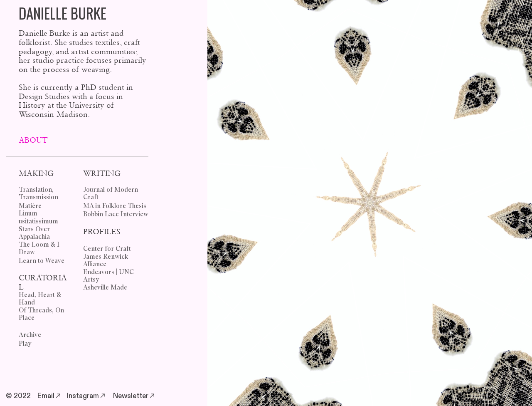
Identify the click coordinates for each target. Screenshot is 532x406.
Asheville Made (105, 288)
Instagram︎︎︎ (87, 396)
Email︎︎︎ (50, 396)
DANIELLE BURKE (63, 13)
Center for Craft (107, 249)
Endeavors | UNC (108, 272)
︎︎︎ (152, 396)
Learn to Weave (42, 261)
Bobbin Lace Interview (116, 214)
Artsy (91, 280)
